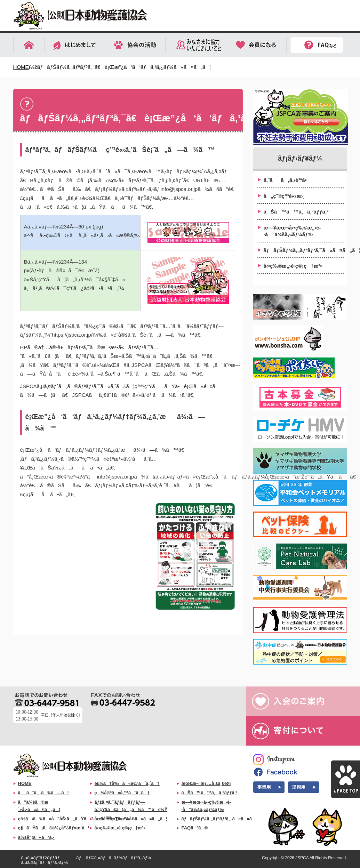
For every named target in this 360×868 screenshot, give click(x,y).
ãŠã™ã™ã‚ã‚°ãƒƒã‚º (296, 212)
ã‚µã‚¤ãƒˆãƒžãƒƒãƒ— (43, 858)
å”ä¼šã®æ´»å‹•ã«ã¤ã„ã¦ (39, 806)
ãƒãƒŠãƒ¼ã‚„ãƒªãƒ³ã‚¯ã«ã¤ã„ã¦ (304, 250)
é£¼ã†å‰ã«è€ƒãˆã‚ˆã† (127, 783)
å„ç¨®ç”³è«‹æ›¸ (284, 196)
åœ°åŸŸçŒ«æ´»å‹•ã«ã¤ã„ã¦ (131, 819)
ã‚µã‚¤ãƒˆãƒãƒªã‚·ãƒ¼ (45, 862)
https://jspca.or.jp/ (72, 335)
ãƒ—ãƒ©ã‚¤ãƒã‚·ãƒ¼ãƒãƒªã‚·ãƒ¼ (114, 858)
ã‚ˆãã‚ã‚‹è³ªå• (287, 180)
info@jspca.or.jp (115, 477)
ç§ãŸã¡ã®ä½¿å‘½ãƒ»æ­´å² (54, 828)
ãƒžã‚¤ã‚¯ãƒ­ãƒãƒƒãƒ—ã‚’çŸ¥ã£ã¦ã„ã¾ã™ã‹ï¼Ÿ (131, 806)
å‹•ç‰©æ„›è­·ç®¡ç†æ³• (293, 266)
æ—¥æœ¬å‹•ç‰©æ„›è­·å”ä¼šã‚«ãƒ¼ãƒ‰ (292, 231)
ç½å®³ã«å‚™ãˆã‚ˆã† (122, 793)
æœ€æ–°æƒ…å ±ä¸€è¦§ (206, 783)
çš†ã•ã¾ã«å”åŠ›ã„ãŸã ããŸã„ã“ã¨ (76, 819)
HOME (21, 67)
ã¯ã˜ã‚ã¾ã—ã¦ (43, 793)
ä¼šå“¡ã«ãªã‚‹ (36, 837)
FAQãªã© (195, 828)
